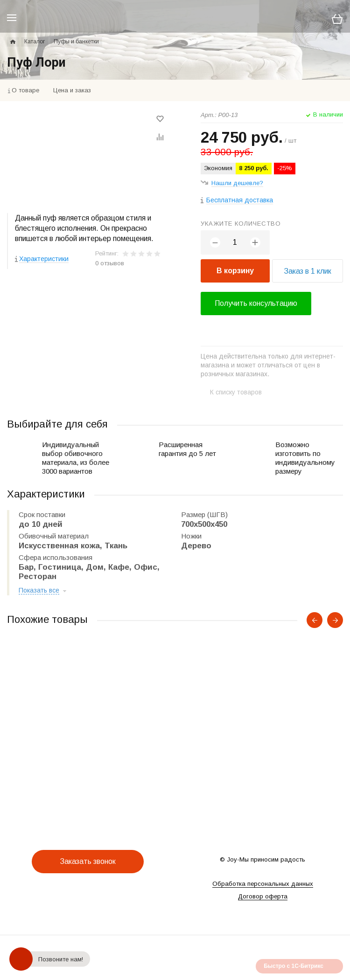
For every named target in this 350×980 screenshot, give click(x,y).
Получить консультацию (256, 303)
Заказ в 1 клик (308, 271)
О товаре (25, 90)
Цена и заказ (72, 90)
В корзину (235, 271)
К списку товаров (236, 392)
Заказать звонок (88, 861)
